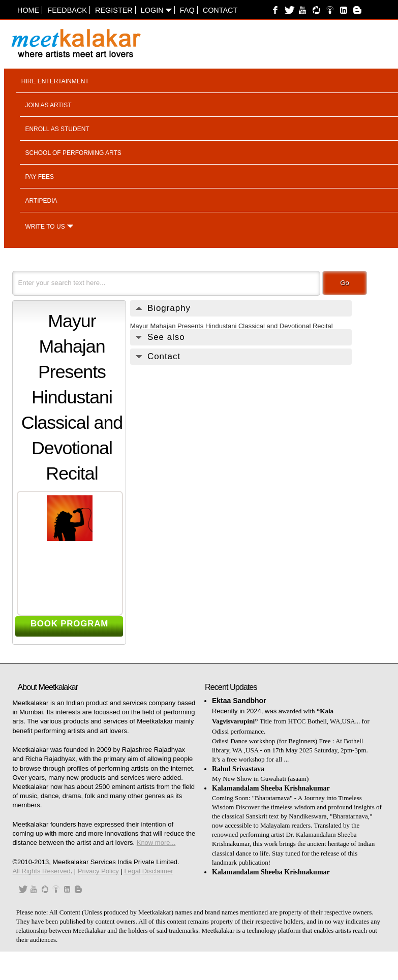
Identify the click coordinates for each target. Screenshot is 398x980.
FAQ (187, 10)
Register (114, 10)
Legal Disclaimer (148, 871)
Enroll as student (57, 129)
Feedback (67, 10)
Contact (220, 10)
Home (28, 10)
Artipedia (41, 201)
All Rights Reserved (41, 871)
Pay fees (39, 177)
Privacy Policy (98, 871)
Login (156, 10)
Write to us (45, 227)
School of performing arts (73, 153)
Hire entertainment (55, 81)
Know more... (156, 843)
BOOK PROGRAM (69, 624)
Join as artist (48, 105)
